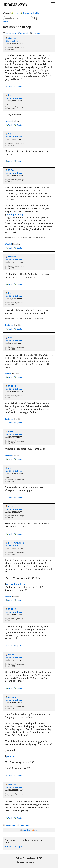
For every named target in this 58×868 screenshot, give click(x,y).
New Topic (24, 33)
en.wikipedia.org (14, 215)
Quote (19, 87)
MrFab (11, 170)
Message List (11, 33)
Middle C (9, 244)
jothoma (12, 697)
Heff (10, 338)
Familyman (9, 325)
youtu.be (10, 756)
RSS (36, 830)
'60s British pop (12, 41)
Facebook (37, 858)
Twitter (41, 858)
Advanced (6, 22)
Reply (10, 87)
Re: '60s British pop (14, 98)
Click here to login (14, 847)
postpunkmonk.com (16, 584)
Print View (37, 33)
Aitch (11, 506)
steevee (12, 38)
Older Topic (24, 825)
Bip (10, 134)
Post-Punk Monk (16, 543)
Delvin (11, 432)
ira (9, 95)
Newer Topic (11, 825)
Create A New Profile (31, 13)
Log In (16, 13)
